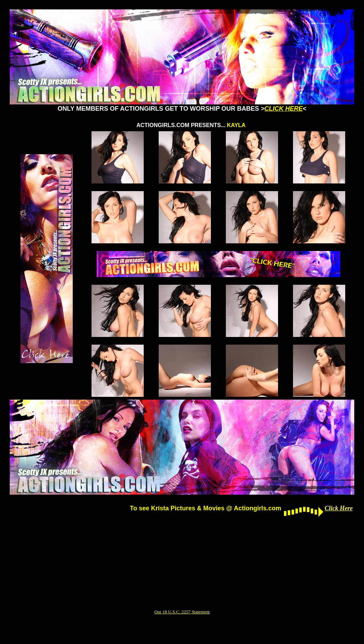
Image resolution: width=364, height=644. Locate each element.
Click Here (339, 508)
